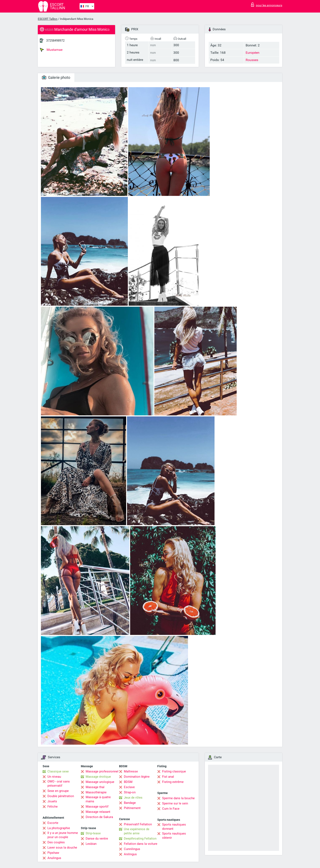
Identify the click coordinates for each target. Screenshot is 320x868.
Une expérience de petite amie (137, 831)
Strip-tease (93, 833)
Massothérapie (96, 792)
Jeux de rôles (133, 798)
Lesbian (91, 844)
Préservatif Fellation (138, 824)
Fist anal (168, 777)
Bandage (130, 803)
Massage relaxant (98, 812)
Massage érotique (98, 777)
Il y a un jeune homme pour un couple (63, 835)
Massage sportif (97, 807)
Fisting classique (174, 771)
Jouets (52, 801)
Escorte (53, 823)
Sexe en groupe (58, 791)
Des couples (56, 842)
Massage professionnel (102, 771)
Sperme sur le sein (175, 803)
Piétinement (132, 808)
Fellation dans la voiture (141, 844)
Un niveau (54, 777)
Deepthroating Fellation (140, 839)
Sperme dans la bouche (178, 798)
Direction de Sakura (99, 817)
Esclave (129, 787)
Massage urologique (100, 782)
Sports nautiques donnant (174, 827)
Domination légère (137, 777)
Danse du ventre (97, 839)
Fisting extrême (173, 782)
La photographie (59, 828)
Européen (253, 53)
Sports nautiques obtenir (174, 836)
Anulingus (54, 858)
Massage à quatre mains (98, 799)
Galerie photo (56, 77)
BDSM (128, 782)
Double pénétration (61, 796)
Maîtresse (131, 771)
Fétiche (53, 807)
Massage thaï (95, 787)
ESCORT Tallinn (48, 19)
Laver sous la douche (62, 848)
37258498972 (55, 41)
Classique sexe (58, 771)
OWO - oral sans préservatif (59, 784)
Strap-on (130, 792)
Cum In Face (171, 809)
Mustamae (51, 50)
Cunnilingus (132, 849)
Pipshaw (53, 853)
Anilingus (130, 854)
